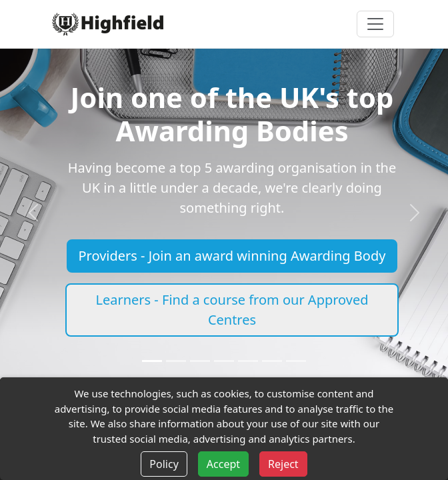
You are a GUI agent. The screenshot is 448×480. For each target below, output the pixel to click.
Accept (223, 464)
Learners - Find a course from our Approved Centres (232, 310)
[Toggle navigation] (375, 24)
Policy (164, 464)
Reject (283, 464)
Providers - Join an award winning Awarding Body (232, 256)
